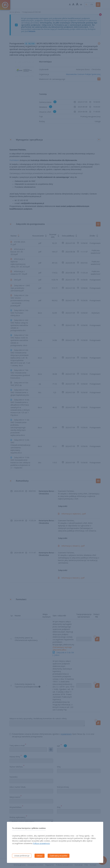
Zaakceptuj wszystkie (59, 856)
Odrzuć (40, 856)
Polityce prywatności (41, 843)
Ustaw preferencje (22, 856)
